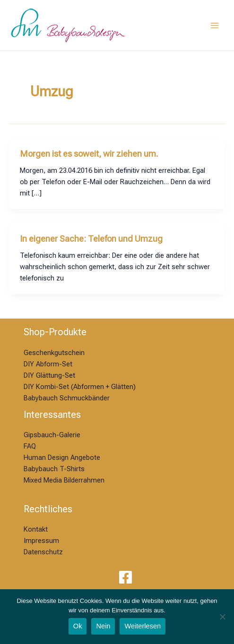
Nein (103, 626)
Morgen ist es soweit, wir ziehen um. (89, 154)
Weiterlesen (143, 626)
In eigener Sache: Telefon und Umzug (91, 239)
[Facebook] (126, 577)
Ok (78, 626)
